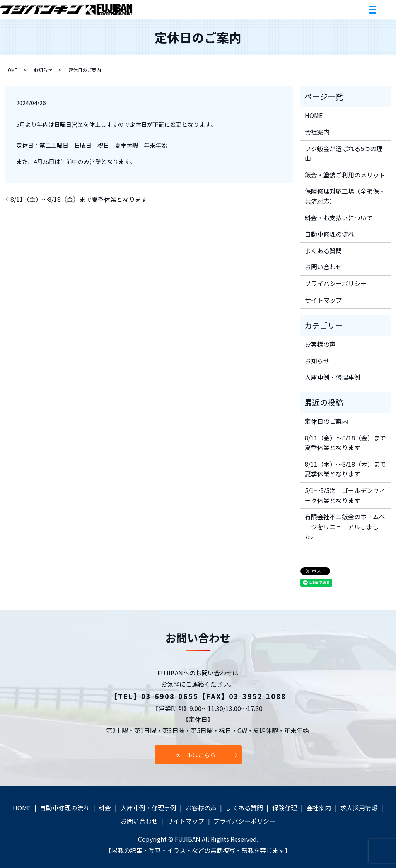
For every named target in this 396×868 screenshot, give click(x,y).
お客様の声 (320, 344)
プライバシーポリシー (336, 283)
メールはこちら (195, 755)
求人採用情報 (359, 808)
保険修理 (285, 808)
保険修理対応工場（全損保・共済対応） (345, 196)
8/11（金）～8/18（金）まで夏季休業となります (79, 199)
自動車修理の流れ (329, 234)
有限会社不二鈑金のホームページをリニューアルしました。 (345, 526)
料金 (105, 808)
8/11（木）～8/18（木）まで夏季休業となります (345, 469)
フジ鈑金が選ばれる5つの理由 (344, 153)
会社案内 (317, 132)
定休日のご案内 (326, 421)
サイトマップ (323, 300)
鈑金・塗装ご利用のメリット (345, 175)
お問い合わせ (323, 267)
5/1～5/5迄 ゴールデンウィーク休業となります (345, 495)
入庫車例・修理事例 (333, 377)
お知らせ (43, 70)
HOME (11, 70)
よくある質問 (323, 251)
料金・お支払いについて (339, 218)
